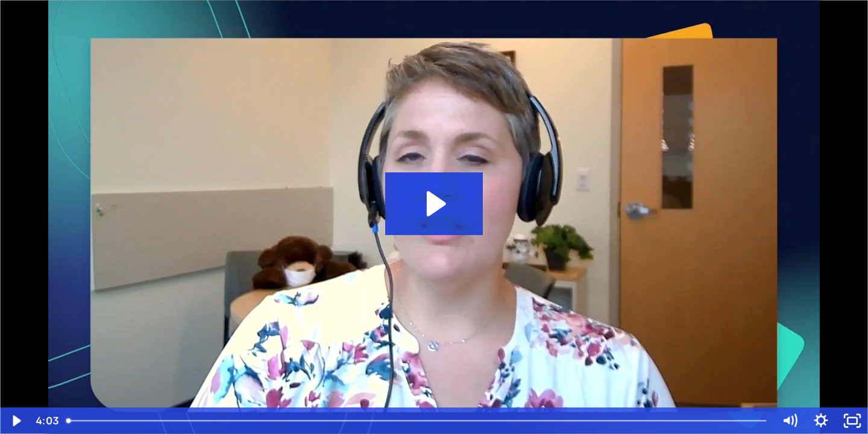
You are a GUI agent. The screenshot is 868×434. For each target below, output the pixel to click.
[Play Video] (16, 421)
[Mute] (790, 421)
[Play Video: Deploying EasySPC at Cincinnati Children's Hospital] (434, 204)
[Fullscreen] (852, 421)
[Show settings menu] (821, 421)
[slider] (417, 421)
